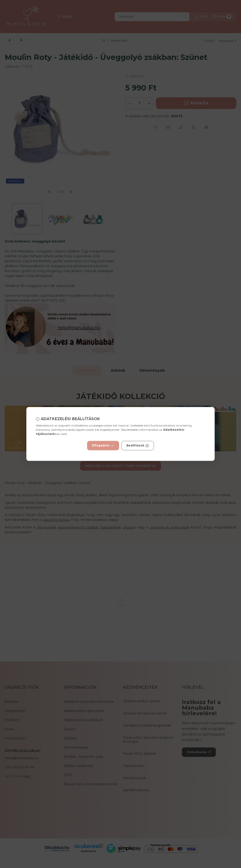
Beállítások (138, 446)
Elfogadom (103, 446)
